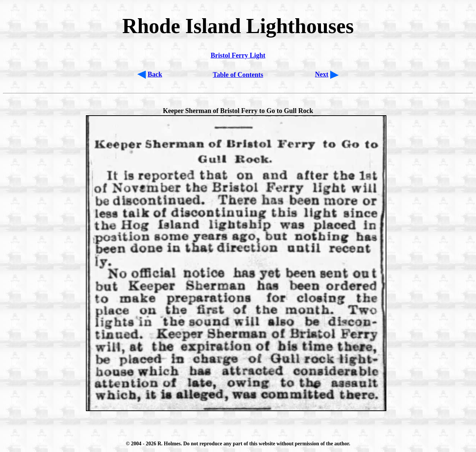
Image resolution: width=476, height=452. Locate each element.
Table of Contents (238, 75)
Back (155, 74)
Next (322, 74)
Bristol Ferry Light (238, 55)
